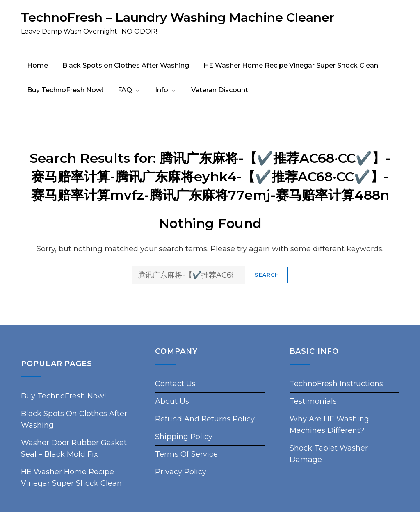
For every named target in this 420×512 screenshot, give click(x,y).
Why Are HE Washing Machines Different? (329, 425)
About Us (172, 401)
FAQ (129, 90)
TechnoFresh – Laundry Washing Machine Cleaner (178, 17)
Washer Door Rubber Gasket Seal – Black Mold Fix (74, 448)
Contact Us (175, 384)
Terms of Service (186, 454)
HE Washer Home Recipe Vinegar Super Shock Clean (291, 65)
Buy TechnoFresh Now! (65, 90)
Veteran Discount (220, 90)
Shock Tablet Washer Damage (329, 454)
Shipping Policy (184, 437)
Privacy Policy (181, 472)
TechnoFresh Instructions (336, 384)
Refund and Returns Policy (205, 419)
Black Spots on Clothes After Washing (126, 65)
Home (38, 65)
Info (166, 90)
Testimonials (313, 401)
